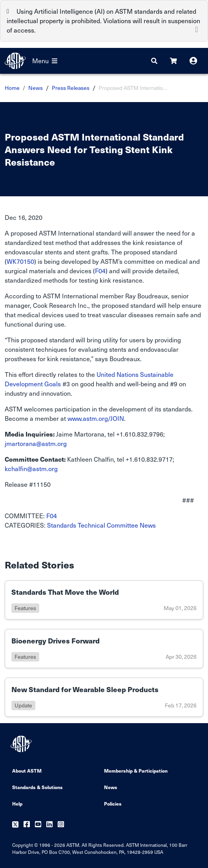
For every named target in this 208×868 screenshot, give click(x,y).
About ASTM (27, 770)
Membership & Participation (136, 770)
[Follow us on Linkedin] (49, 825)
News (36, 88)
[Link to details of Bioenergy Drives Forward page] (104, 649)
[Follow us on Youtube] (38, 825)
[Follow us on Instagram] (61, 825)
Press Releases (71, 88)
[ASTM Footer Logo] (22, 744)
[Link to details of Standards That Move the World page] (104, 600)
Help (17, 803)
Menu (45, 61)
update (23, 705)
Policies (113, 803)
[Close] (197, 29)
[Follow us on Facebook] (27, 825)
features (25, 608)
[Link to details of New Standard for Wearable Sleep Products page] (104, 697)
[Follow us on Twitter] (15, 825)
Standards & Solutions (37, 787)
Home (12, 88)
